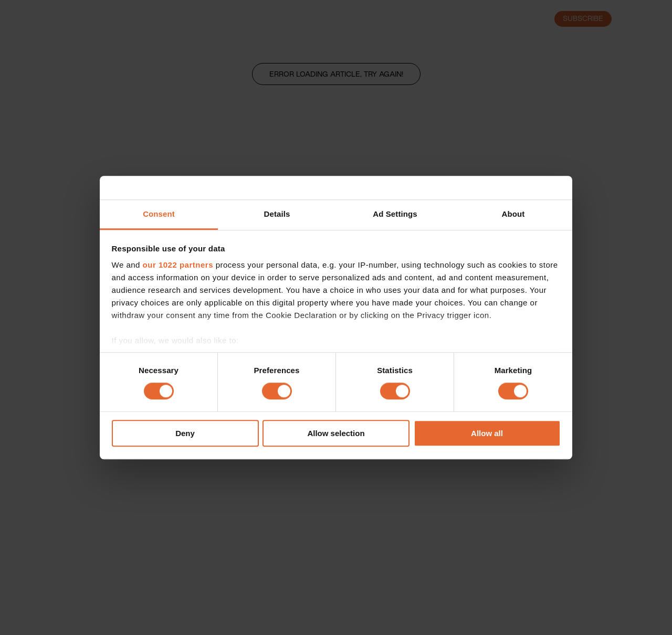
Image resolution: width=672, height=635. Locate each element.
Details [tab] (277, 214)
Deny (185, 433)
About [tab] (513, 214)
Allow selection (336, 433)
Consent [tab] (159, 214)
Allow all (487, 433)
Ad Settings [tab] (395, 214)
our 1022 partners (178, 265)
